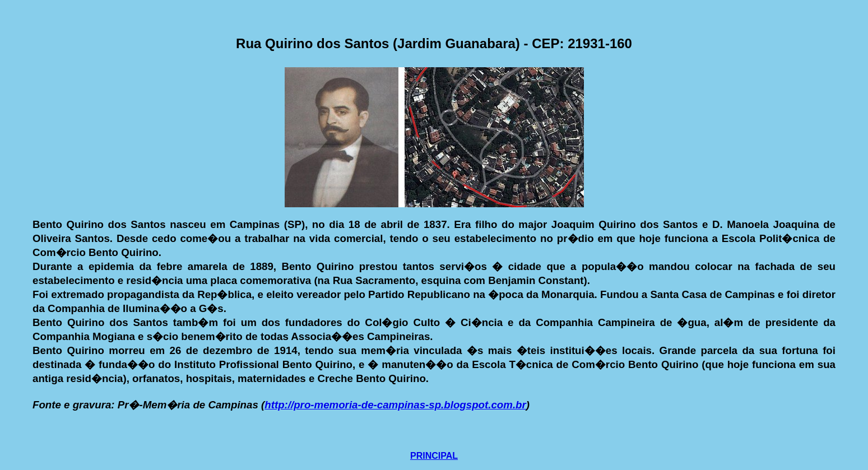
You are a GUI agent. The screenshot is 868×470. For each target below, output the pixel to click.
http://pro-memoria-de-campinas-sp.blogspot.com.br (395, 405)
